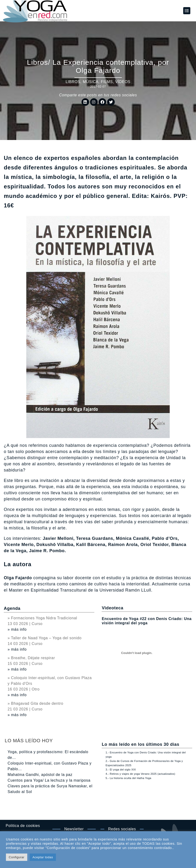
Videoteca (112, 608)
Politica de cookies (23, 826)
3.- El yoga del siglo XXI (121, 770)
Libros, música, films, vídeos (98, 82)
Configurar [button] (17, 857)
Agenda (12, 608)
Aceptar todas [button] (43, 857)
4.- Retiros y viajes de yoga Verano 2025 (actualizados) (140, 774)
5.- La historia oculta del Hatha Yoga (128, 778)
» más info (17, 629)
